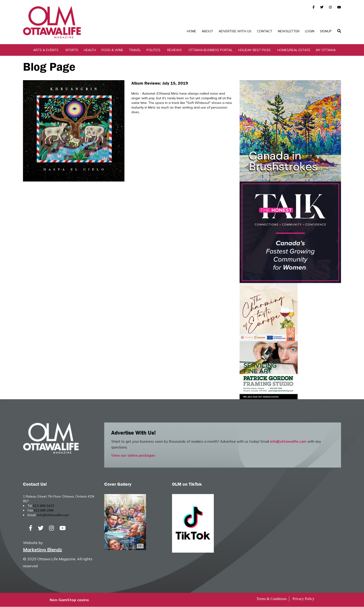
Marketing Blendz (42, 550)
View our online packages (133, 455)
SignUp (326, 31)
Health (90, 50)
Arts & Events (46, 50)
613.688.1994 (44, 510)
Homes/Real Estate (294, 50)
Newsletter (289, 31)
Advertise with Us (235, 31)
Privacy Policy (303, 599)
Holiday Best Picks (254, 50)
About (207, 31)
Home (192, 31)
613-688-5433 (43, 506)
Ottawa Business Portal (211, 50)
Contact (265, 31)
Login (310, 31)
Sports (72, 50)
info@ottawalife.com (288, 441)
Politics (153, 50)
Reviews (174, 50)
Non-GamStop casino (69, 600)
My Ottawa (326, 50)
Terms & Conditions (272, 599)
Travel (135, 50)
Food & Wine (112, 50)
